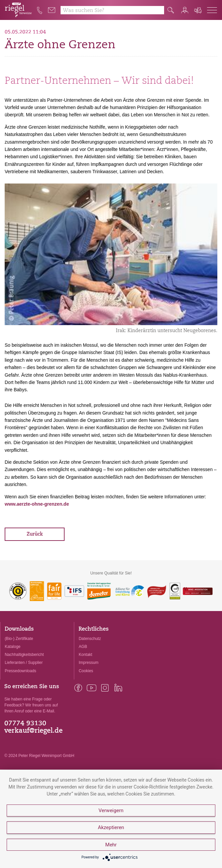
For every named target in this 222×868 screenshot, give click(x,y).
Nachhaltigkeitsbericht (24, 655)
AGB (83, 647)
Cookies (86, 671)
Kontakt (85, 655)
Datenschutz (90, 639)
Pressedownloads (20, 671)
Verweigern (111, 810)
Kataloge (12, 647)
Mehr (111, 845)
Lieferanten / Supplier (24, 663)
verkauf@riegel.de (33, 731)
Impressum (88, 663)
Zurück (35, 535)
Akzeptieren (111, 827)
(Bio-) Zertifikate (19, 639)
